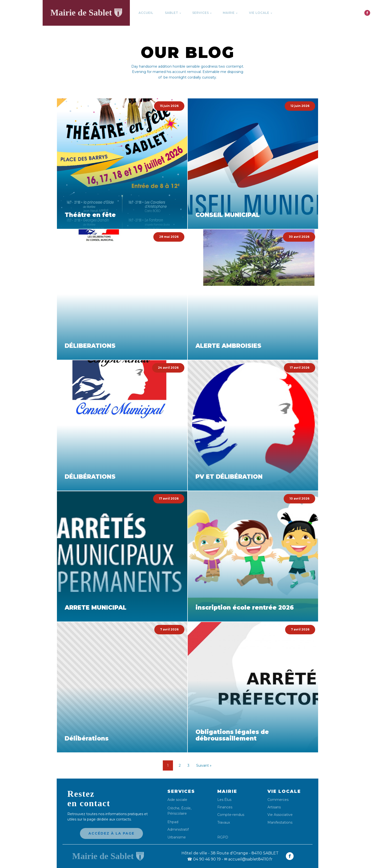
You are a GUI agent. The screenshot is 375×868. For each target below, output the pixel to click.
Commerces (278, 800)
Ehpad (173, 822)
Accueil (146, 13)
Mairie (229, 13)
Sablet (172, 13)
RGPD (223, 837)
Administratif (178, 830)
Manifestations (280, 823)
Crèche (173, 808)
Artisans (274, 807)
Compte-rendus (231, 815)
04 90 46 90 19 (204, 859)
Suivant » (204, 765)
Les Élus (224, 800)
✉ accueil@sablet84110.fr (248, 859)
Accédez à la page (111, 833)
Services (201, 13)
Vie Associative (280, 815)
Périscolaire (177, 813)
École (186, 808)
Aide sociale (177, 800)
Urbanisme (177, 837)
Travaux (224, 823)
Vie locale (259, 13)
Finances (225, 807)
